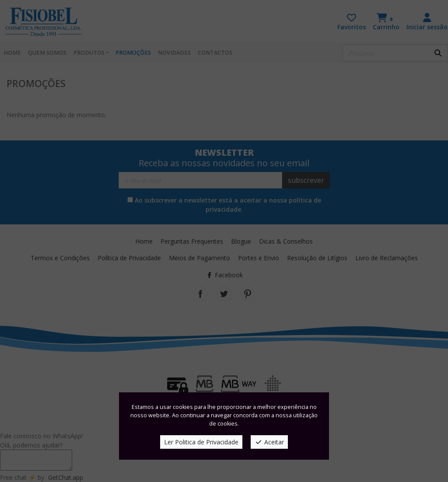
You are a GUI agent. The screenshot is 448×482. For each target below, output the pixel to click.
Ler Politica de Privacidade (201, 442)
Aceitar (269, 442)
